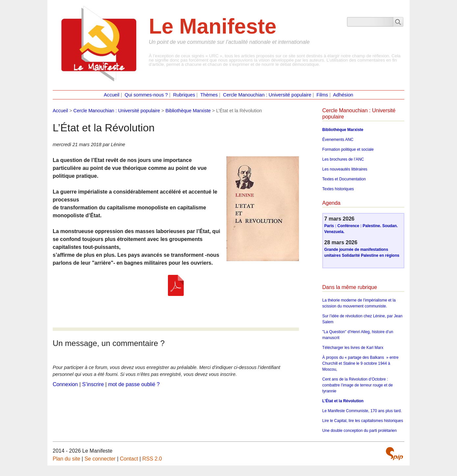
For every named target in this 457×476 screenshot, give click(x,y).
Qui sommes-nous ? (146, 95)
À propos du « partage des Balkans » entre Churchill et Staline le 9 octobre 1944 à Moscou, (361, 363)
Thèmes (209, 95)
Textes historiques (338, 189)
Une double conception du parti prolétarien (360, 431)
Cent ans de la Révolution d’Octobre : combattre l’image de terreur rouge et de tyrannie (358, 385)
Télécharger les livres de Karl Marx (353, 348)
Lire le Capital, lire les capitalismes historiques (363, 421)
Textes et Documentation (344, 179)
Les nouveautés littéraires (345, 169)
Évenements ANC (338, 140)
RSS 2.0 (152, 459)
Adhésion (343, 95)
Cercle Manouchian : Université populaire (267, 95)
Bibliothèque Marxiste (188, 111)
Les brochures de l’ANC (343, 159)
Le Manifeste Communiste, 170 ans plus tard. (362, 411)
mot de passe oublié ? (134, 384)
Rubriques (184, 95)
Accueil (111, 95)
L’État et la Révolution (343, 401)
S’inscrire (93, 384)
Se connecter (100, 459)
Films (322, 95)
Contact (129, 459)
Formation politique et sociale (348, 149)
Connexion (65, 384)
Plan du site (67, 459)
